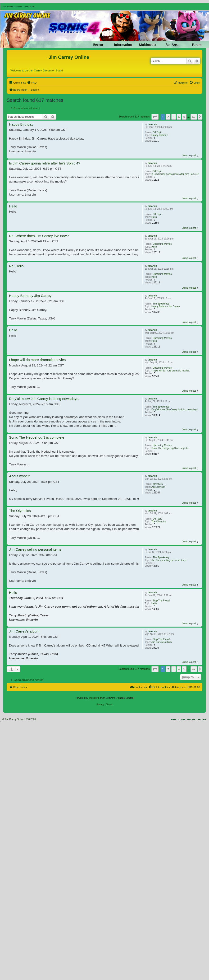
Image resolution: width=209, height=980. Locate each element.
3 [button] (174, 117)
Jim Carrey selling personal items (169, 560)
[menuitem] (32, 83)
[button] (155, 117)
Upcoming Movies (162, 244)
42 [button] (194, 117)
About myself (158, 487)
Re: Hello (16, 266)
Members (158, 484)
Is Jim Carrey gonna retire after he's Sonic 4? (175, 174)
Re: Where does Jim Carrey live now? (39, 236)
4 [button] (179, 117)
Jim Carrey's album (161, 642)
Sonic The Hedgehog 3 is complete (170, 448)
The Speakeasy (161, 304)
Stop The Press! (161, 601)
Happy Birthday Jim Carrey (166, 307)
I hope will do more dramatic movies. (171, 371)
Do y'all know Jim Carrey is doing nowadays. (175, 410)
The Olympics (159, 522)
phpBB (92, 698)
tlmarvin (152, 124)
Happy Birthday (159, 135)
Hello (154, 217)
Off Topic (157, 132)
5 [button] (184, 117)
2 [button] (168, 117)
